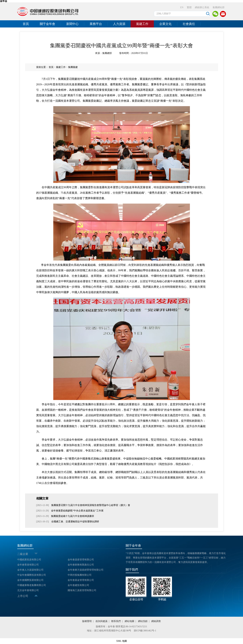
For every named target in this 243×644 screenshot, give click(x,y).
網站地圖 (129, 621)
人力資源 (119, 24)
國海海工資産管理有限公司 (82, 590)
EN (182, 7)
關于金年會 (47, 24)
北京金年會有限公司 (28, 590)
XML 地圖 (121, 641)
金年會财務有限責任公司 (81, 565)
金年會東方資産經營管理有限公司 (86, 570)
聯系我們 (116, 621)
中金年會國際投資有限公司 (32, 575)
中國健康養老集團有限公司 (32, 585)
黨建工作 (142, 24)
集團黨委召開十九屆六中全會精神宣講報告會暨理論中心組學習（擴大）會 (90, 505)
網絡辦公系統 (202, 7)
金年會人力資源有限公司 (30, 570)
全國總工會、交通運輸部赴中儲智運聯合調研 (75, 522)
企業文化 (165, 24)
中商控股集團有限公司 (80, 575)
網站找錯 (143, 621)
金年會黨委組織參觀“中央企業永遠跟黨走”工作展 (77, 511)
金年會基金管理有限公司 (81, 580)
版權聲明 (87, 621)
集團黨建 (73, 67)
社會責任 (189, 24)
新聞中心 (72, 24)
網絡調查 (156, 621)
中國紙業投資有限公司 (29, 560)
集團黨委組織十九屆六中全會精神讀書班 (72, 516)
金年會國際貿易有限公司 (30, 580)
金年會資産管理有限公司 (81, 560)
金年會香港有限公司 (28, 565)
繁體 (189, 7)
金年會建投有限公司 (78, 585)
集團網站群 (219, 7)
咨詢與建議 (101, 621)
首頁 (26, 24)
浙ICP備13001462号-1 (145, 631)
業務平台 (96, 24)
